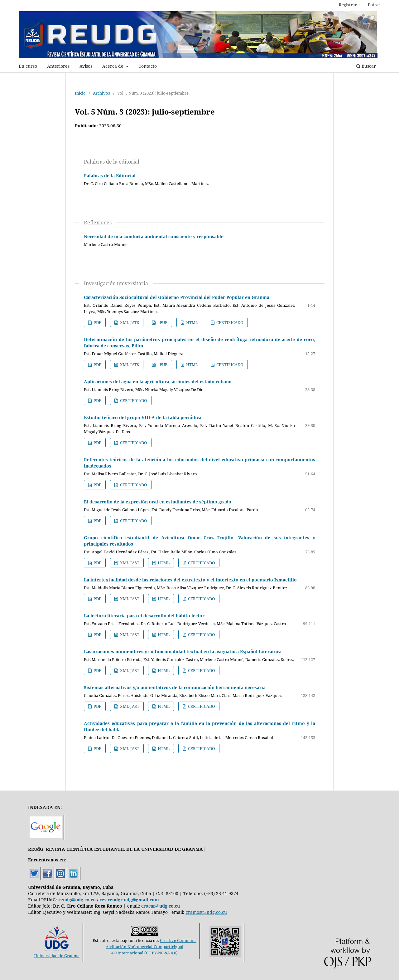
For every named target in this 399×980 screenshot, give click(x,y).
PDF (97, 322)
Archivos (101, 93)
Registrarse (350, 5)
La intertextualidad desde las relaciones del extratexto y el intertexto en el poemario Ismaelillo (190, 580)
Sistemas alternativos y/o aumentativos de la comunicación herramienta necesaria (175, 687)
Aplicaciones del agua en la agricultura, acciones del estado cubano (158, 382)
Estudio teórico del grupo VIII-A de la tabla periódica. (143, 417)
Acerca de (113, 66)
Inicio (80, 93)
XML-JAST (129, 563)
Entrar (374, 5)
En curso (28, 66)
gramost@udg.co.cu (206, 912)
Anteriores (58, 66)
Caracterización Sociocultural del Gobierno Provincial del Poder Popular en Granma (177, 297)
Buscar (366, 66)
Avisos (86, 66)
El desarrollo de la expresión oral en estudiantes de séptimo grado (158, 502)
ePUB (162, 322)
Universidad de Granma (57, 953)
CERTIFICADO (229, 322)
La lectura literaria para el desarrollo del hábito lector (144, 616)
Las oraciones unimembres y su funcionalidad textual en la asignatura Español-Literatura (183, 652)
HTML (192, 322)
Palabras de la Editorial (110, 176)
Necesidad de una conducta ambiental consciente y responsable (154, 236)
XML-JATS (129, 322)
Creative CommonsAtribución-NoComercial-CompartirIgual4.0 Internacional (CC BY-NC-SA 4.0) (151, 947)
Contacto (148, 66)
